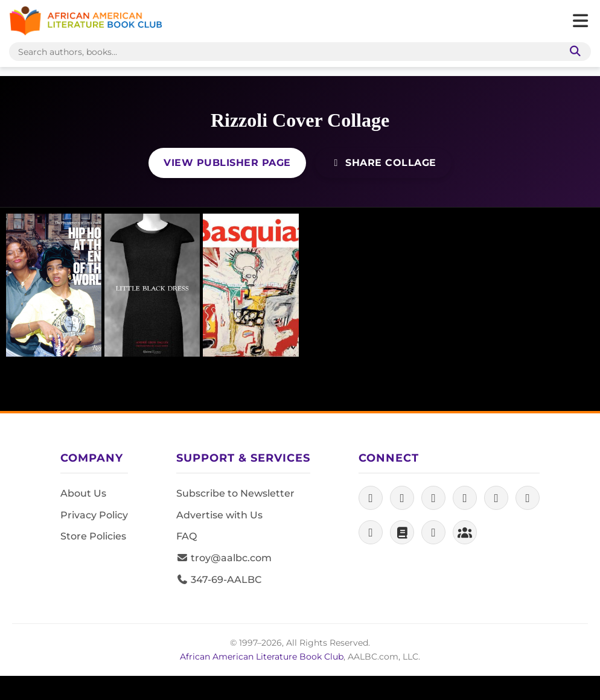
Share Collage (383, 163)
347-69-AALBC (219, 580)
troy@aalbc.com (224, 558)
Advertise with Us (219, 515)
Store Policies (93, 536)
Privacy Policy (94, 515)
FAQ (187, 536)
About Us (83, 493)
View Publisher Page (227, 163)
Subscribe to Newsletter (235, 493)
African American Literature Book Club (262, 657)
